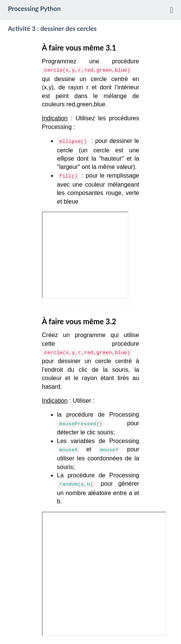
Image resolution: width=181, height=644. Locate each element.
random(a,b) (76, 484)
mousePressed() (81, 424)
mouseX (68, 450)
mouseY (109, 450)
